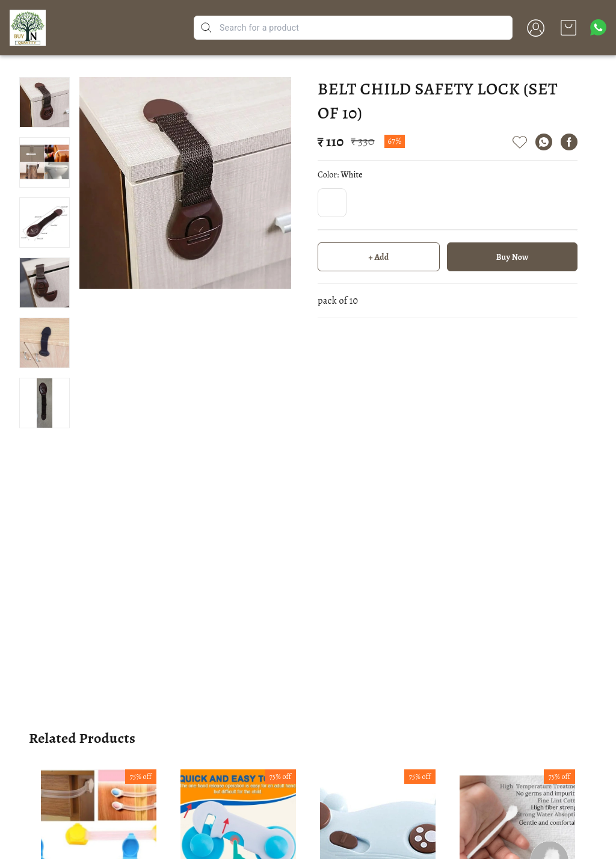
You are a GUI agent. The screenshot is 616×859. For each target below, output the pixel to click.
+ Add (379, 257)
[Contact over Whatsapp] (598, 27)
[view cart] (568, 28)
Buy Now (513, 257)
